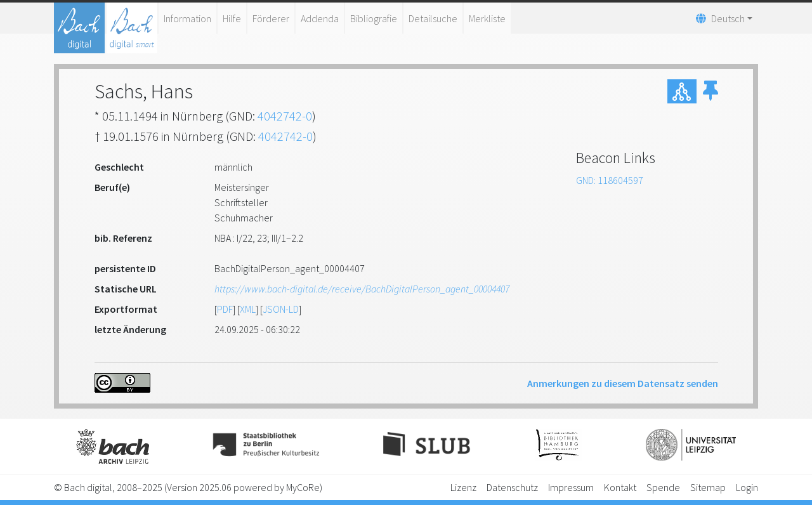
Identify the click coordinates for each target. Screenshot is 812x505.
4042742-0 (285, 116)
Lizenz (463, 487)
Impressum (571, 487)
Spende (663, 487)
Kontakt (620, 487)
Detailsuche (433, 18)
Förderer (271, 18)
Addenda (320, 18)
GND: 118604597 (610, 180)
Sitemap (708, 487)
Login (747, 487)
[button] (710, 91)
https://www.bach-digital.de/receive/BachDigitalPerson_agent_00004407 (362, 289)
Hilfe (232, 18)
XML (248, 309)
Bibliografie (374, 18)
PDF (225, 309)
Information (187, 18)
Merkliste (487, 18)
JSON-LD (281, 309)
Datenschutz (512, 487)
